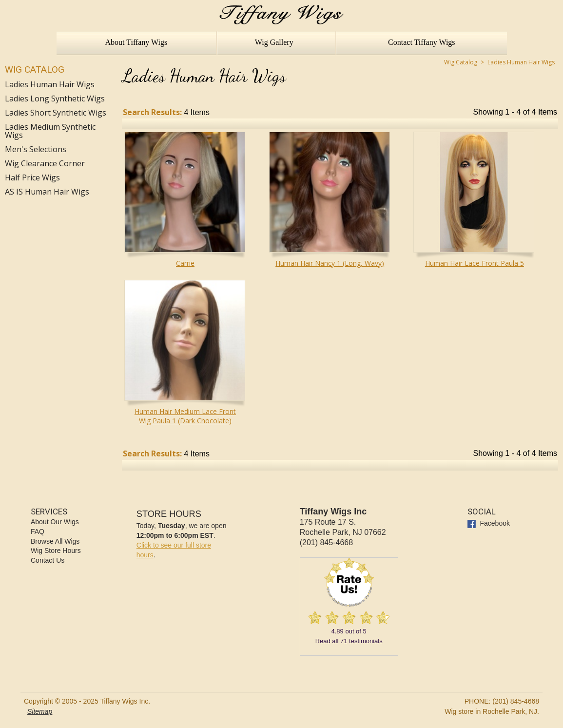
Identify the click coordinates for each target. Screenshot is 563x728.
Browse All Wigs (55, 541)
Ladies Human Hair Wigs (50, 85)
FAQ (38, 531)
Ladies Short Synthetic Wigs (56, 113)
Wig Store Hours (56, 551)
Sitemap (40, 711)
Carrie (185, 263)
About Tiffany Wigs (136, 42)
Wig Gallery (274, 42)
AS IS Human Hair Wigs (47, 192)
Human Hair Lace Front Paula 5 (475, 263)
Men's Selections (36, 149)
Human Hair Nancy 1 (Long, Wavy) (330, 263)
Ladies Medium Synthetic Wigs (50, 131)
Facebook (489, 523)
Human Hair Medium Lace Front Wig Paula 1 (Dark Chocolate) (185, 416)
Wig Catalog (35, 70)
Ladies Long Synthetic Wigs (55, 99)
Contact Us (48, 560)
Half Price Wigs (32, 178)
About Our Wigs (55, 522)
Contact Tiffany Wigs (421, 42)
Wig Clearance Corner (45, 164)
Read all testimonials (349, 641)
